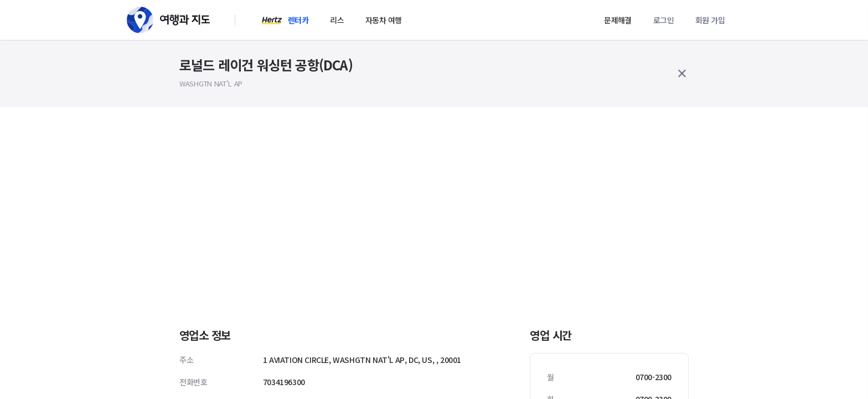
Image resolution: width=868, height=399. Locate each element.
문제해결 (618, 20)
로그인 (663, 20)
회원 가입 (710, 20)
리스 (337, 20)
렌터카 (298, 20)
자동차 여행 (383, 20)
